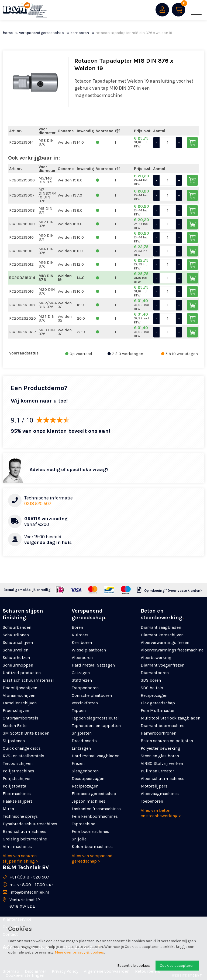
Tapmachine (83, 824)
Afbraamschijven (19, 695)
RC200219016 (21, 291)
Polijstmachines (18, 771)
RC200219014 (21, 142)
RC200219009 (22, 224)
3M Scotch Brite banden (26, 733)
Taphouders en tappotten (96, 726)
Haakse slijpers (18, 801)
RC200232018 (22, 305)
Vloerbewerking (156, 658)
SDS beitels (152, 688)
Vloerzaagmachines (160, 794)
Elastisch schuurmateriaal (28, 680)
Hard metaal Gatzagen (93, 665)
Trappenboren (85, 688)
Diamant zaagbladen (161, 627)
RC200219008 (22, 210)
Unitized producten (22, 673)
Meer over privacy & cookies (79, 952)
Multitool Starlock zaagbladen (170, 718)
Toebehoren (152, 801)
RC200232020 (23, 318)
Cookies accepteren (177, 966)
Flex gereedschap (158, 703)
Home (8, 33)
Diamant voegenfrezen (163, 665)
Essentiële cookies (134, 966)
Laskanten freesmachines (96, 809)
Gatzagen (81, 673)
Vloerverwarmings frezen (165, 642)
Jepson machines (89, 801)
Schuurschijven (18, 642)
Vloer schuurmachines (163, 778)
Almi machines (17, 846)
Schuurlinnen (16, 635)
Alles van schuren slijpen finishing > (20, 858)
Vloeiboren (82, 658)
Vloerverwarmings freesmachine (172, 650)
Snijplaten (82, 733)
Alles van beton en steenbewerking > (161, 813)
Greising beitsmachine (25, 839)
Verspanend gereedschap (42, 33)
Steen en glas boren (160, 756)
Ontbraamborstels (20, 718)
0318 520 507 (38, 503)
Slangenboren (85, 771)
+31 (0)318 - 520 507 (29, 877)
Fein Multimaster (158, 710)
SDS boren (151, 680)
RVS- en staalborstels (23, 756)
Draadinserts (84, 741)
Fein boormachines (90, 831)
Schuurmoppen (18, 665)
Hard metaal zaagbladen (96, 756)
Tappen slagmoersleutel (95, 718)
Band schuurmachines (25, 831)
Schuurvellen (15, 650)
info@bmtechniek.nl (29, 892)
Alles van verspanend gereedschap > (92, 858)
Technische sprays (20, 816)
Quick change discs (22, 748)
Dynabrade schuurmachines (30, 824)
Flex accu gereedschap (94, 794)
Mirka (8, 809)
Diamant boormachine (163, 726)
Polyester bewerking (161, 748)
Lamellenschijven (20, 703)
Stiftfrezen (82, 680)
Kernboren (80, 33)
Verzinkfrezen (85, 703)
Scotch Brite (15, 726)
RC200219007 (22, 195)
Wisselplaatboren (89, 650)
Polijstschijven (17, 778)
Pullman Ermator (157, 771)
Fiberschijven (16, 710)
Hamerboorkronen (158, 733)
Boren (77, 627)
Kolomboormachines (92, 846)
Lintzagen (81, 748)
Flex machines (17, 794)
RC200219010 (21, 237)
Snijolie (79, 839)
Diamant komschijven (162, 635)
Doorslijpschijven (20, 688)
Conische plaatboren (92, 695)
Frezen (78, 763)
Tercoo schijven (18, 763)
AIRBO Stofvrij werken (162, 763)
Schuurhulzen (16, 658)
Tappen (79, 710)
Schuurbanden (17, 627)
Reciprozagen (85, 786)
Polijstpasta (14, 786)
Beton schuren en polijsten (167, 741)
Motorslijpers (154, 786)
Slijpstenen (14, 741)
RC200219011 (21, 251)
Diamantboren (155, 673)
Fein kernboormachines (95, 816)
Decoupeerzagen (88, 778)
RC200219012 (21, 264)
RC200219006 (22, 180)
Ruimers (80, 635)
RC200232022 (23, 332)
